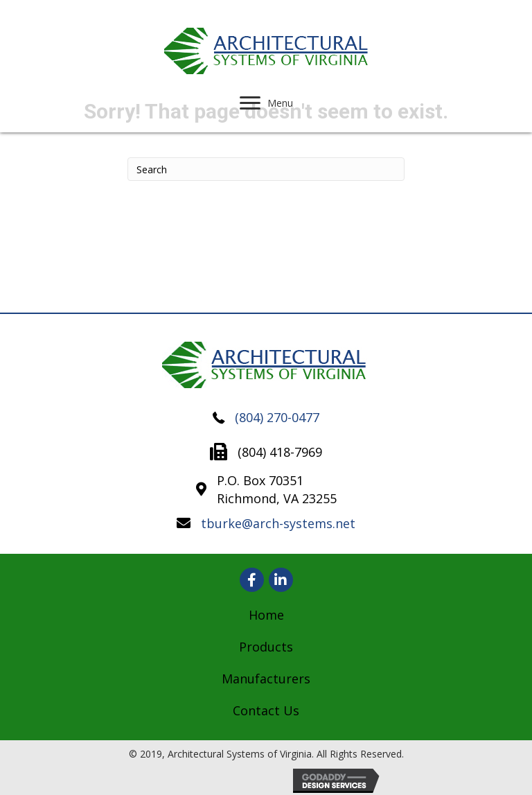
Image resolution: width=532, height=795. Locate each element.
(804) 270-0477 (277, 417)
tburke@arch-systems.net (278, 523)
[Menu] (266, 103)
